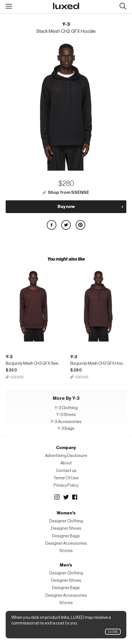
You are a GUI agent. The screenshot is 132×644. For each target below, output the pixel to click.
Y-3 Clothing (66, 408)
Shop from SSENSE (69, 193)
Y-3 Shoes (66, 415)
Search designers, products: (123, 6)
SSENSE (17, 377)
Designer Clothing (66, 521)
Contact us (66, 471)
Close (113, 632)
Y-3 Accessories (66, 422)
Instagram (57, 497)
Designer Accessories (66, 543)
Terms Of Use (66, 478)
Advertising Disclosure (66, 456)
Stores (66, 551)
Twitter (66, 497)
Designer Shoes (66, 528)
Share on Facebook (52, 225)
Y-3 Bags (66, 429)
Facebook (75, 497)
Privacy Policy (66, 485)
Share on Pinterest (80, 225)
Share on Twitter (66, 225)
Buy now (66, 207)
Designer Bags (66, 536)
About (66, 463)
